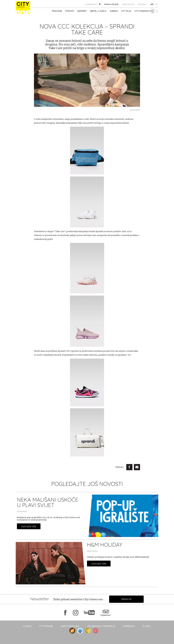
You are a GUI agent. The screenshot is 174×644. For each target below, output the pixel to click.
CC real (147, 626)
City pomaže (46, 626)
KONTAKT (142, 4)
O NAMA (27, 626)
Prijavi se (127, 599)
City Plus (126, 11)
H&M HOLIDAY (105, 545)
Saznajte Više (29, 526)
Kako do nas (128, 4)
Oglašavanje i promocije (101, 626)
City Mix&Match (143, 11)
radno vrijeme (111, 4)
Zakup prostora (70, 626)
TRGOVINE (57, 11)
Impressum (129, 626)
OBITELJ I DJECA (98, 11)
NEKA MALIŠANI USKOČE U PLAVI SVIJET (48, 502)
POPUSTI (70, 11)
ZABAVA (114, 11)
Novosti (82, 11)
